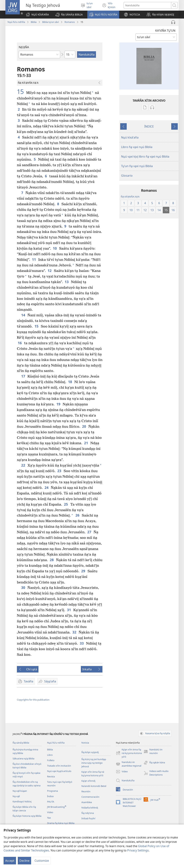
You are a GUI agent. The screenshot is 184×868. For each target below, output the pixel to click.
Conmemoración (90, 797)
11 (34, 259)
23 (60, 471)
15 (21, 92)
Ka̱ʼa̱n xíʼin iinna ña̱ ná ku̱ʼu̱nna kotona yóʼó (93, 774)
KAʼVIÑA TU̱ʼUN (165, 31)
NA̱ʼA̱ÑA (24, 47)
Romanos (70, 22)
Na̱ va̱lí (16, 796)
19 (59, 404)
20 (84, 426)
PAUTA (51, 802)
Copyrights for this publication (33, 700)
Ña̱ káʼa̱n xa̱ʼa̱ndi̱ (90, 752)
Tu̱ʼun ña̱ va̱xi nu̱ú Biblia (137, 166)
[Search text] (147, 5)
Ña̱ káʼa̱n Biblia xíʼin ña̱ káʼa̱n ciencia (24, 809)
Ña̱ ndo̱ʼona (88, 813)
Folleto (51, 760)
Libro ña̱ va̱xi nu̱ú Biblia (137, 147)
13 (67, 282)
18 (70, 382)
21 (86, 443)
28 (52, 560)
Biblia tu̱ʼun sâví (50, 22)
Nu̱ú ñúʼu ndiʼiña (16, 22)
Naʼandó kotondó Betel (94, 786)
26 (78, 515)
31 (69, 610)
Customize (42, 861)
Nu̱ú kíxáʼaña (130, 137)
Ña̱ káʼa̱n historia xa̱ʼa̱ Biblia (27, 816)
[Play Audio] (173, 22)
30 (23, 588)
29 (83, 571)
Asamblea (87, 802)
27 (90, 532)
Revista (51, 776)
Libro (50, 755)
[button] (69, 15)
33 (82, 643)
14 (23, 315)
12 (50, 271)
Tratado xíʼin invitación (59, 766)
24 (47, 488)
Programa (52, 791)
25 (66, 504)
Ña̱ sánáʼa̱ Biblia (21, 743)
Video (50, 812)
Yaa (49, 818)
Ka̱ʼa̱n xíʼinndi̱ (88, 781)
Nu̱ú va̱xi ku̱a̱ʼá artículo (59, 771)
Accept (10, 861)
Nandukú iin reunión (153, 751)
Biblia (34, 22)
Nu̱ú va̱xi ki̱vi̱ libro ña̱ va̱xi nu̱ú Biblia (145, 156)
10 (55, 248)
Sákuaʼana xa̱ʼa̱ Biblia (23, 758)
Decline (24, 861)
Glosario (127, 176)
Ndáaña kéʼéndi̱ (90, 808)
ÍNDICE (149, 126)
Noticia (85, 743)
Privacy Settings (138, 850)
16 (20, 343)
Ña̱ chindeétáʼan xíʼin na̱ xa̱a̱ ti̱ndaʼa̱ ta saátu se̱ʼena (27, 784)
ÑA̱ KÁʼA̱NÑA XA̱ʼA (130, 197)
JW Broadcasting (57, 807)
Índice (50, 796)
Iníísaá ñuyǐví (88, 818)
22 (23, 465)
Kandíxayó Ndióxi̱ (22, 801)
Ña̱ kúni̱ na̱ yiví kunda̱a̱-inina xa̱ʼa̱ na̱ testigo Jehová (94, 763)
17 (23, 376)
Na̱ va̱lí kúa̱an (20, 791)
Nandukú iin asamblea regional (129, 764)
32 (75, 632)
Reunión (86, 791)
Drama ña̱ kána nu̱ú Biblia (61, 823)
